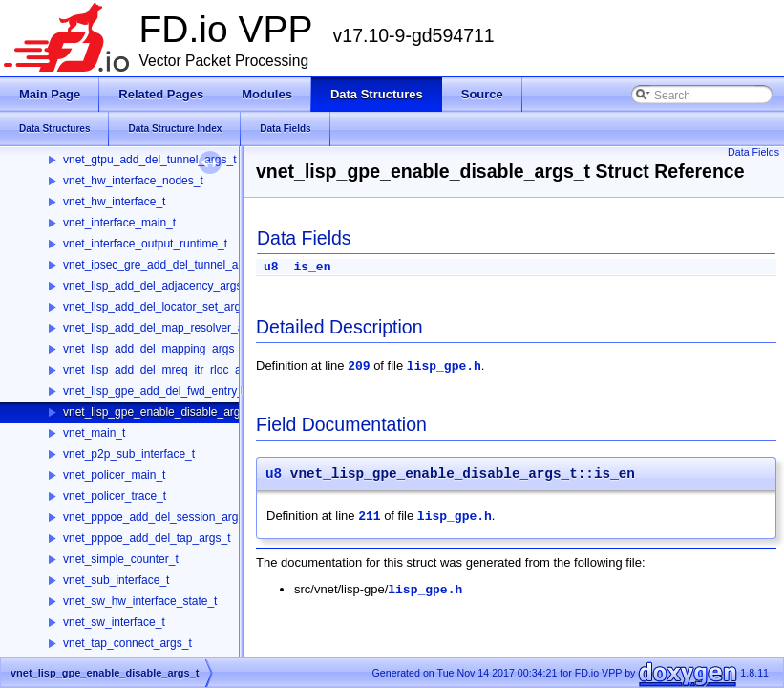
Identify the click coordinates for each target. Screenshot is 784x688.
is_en (312, 267)
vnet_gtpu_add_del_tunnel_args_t (150, 160)
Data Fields (753, 152)
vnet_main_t (94, 433)
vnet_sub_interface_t (116, 580)
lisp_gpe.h (444, 366)
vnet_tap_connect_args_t (127, 643)
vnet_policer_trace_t (115, 496)
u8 (271, 267)
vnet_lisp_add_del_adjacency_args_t (157, 286)
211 (369, 516)
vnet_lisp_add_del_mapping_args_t (153, 349)
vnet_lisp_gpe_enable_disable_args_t (159, 412)
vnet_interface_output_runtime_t (145, 244)
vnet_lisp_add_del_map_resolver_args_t (166, 328)
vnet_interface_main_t (119, 223)
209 (359, 366)
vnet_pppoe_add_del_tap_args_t (147, 538)
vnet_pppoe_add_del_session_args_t (159, 517)
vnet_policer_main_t (114, 475)
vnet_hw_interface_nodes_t (133, 181)
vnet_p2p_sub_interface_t (129, 454)
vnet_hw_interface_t (114, 202)
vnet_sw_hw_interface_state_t (140, 601)
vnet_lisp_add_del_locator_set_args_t (159, 307)
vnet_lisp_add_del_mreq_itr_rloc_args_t (165, 370)
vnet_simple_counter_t (121, 559)
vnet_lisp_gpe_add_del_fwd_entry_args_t (169, 391)
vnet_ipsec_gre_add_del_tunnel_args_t (163, 265)
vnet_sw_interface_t (114, 622)
